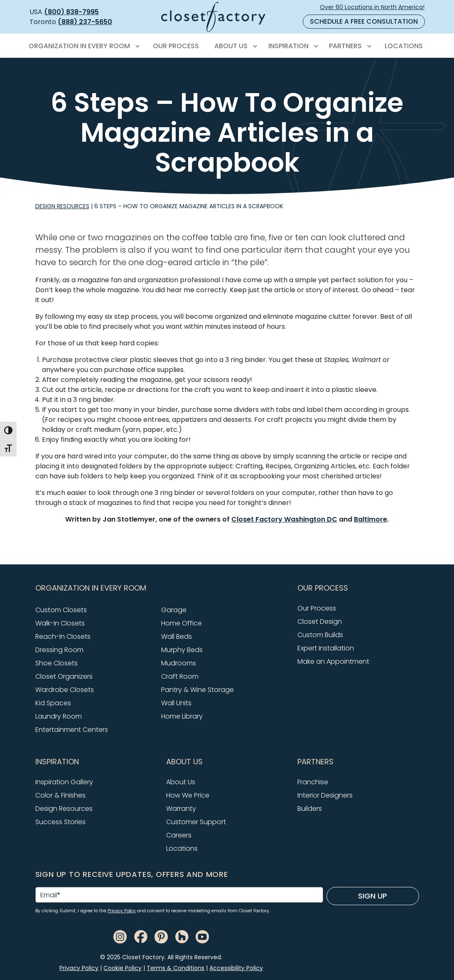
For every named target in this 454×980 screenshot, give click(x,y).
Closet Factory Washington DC (284, 519)
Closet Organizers (64, 676)
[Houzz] (182, 936)
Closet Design (320, 622)
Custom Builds (320, 635)
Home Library (182, 716)
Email (50, 895)
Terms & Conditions (175, 968)
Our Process (317, 608)
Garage (174, 610)
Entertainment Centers (72, 730)
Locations (182, 848)
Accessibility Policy (236, 968)
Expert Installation (326, 648)
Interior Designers (325, 795)
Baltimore (371, 519)
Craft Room (180, 676)
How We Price (188, 795)
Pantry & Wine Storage (198, 690)
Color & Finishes (60, 795)
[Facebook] (141, 936)
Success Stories (60, 822)
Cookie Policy (123, 968)
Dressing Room (59, 650)
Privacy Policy (122, 911)
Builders (310, 809)
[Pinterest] (161, 936)
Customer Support (196, 822)
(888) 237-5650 (85, 22)
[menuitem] (83, 46)
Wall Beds (177, 637)
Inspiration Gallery (64, 782)
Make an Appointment (333, 661)
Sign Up (373, 896)
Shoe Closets (56, 663)
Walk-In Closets (60, 623)
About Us (181, 782)
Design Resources (62, 206)
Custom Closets (61, 610)
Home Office (182, 623)
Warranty (181, 809)
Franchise (313, 782)
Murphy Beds (182, 650)
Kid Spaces (53, 703)
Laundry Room (59, 716)
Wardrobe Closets (65, 690)
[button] (162, 588)
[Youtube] (202, 936)
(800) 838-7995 (71, 12)
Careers (179, 835)
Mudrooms (179, 663)
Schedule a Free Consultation (364, 21)
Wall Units (176, 703)
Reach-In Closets (63, 637)
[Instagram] (120, 936)
